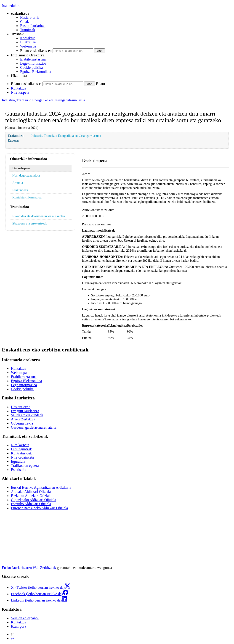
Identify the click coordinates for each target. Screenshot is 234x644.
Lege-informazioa (33, 63)
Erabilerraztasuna (33, 59)
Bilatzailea (28, 42)
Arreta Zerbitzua (23, 419)
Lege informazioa (24, 385)
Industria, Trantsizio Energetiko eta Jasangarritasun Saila (43, 100)
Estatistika (19, 470)
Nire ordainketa (22, 457)
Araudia (18, 183)
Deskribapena (21, 168)
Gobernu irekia (22, 423)
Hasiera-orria (30, 17)
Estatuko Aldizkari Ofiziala (31, 504)
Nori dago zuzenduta (26, 175)
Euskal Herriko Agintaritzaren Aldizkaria (41, 487)
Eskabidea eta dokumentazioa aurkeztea (39, 216)
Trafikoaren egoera (25, 466)
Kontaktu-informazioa (27, 197)
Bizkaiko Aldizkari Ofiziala (31, 496)
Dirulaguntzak (21, 449)
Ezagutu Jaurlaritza (25, 411)
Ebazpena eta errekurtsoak (30, 223)
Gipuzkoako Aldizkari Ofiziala (33, 500)
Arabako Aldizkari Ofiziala (31, 492)
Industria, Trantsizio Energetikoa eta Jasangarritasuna (66, 136)
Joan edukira (11, 6)
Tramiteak (28, 30)
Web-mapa (28, 46)
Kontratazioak (21, 453)
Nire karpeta (20, 92)
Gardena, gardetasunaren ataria (34, 427)
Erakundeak (20, 190)
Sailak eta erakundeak (27, 415)
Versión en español (25, 618)
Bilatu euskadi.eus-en (36, 51)
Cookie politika (31, 67)
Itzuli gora (19, 626)
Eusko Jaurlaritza (33, 26)
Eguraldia (18, 461)
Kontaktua (28, 38)
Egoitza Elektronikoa (36, 72)
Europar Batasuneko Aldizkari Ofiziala (39, 508)
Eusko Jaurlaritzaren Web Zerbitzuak (29, 568)
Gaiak (24, 22)
